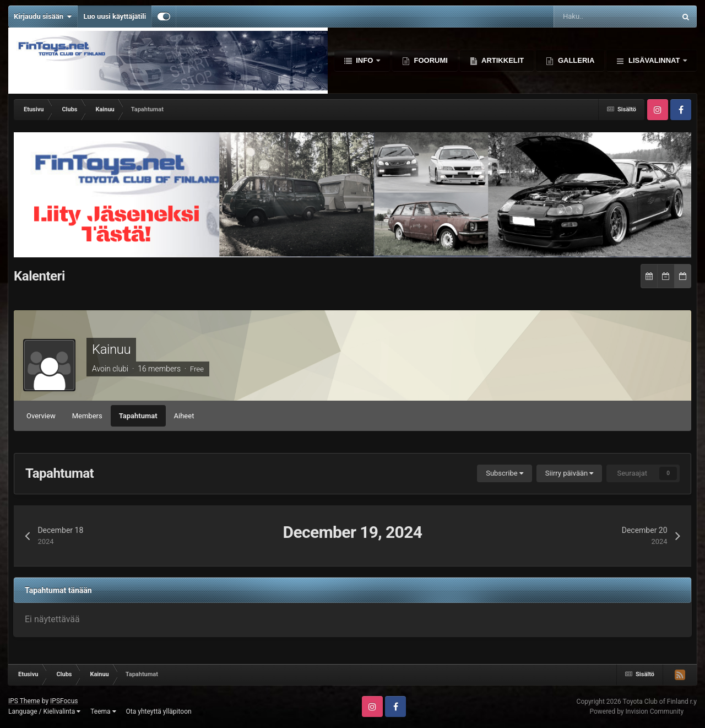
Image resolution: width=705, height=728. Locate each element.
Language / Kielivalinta (44, 711)
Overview (41, 416)
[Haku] (583, 17)
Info (365, 60)
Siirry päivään (570, 473)
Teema (103, 711)
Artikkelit (502, 60)
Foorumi (430, 60)
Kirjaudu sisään (43, 17)
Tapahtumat (138, 416)
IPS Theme (24, 701)
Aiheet (184, 416)
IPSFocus (64, 701)
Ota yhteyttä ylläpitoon (159, 711)
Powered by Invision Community (636, 711)
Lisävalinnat (654, 60)
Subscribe (505, 473)
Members (87, 416)
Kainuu (111, 349)
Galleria (575, 60)
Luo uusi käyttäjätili (115, 16)
